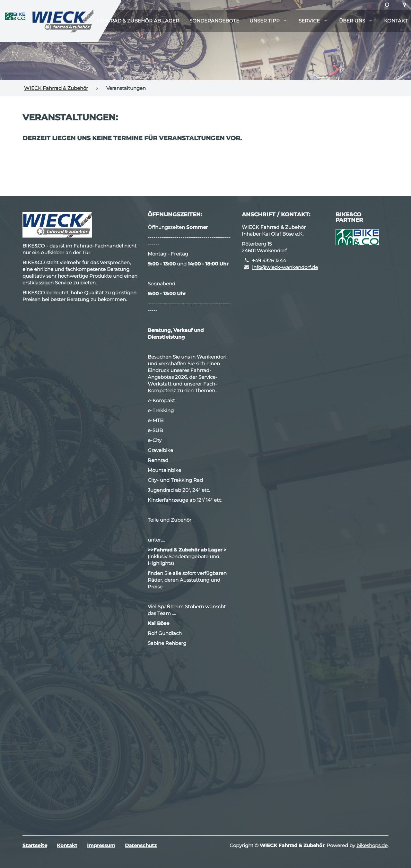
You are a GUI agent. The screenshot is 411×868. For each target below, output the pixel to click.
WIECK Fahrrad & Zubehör (56, 88)
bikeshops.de (372, 845)
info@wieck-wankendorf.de (285, 267)
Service (309, 21)
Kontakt (396, 21)
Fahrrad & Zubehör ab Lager (138, 21)
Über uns (352, 21)
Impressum (101, 845)
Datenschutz (141, 845)
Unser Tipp (265, 21)
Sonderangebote (214, 21)
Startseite (35, 845)
